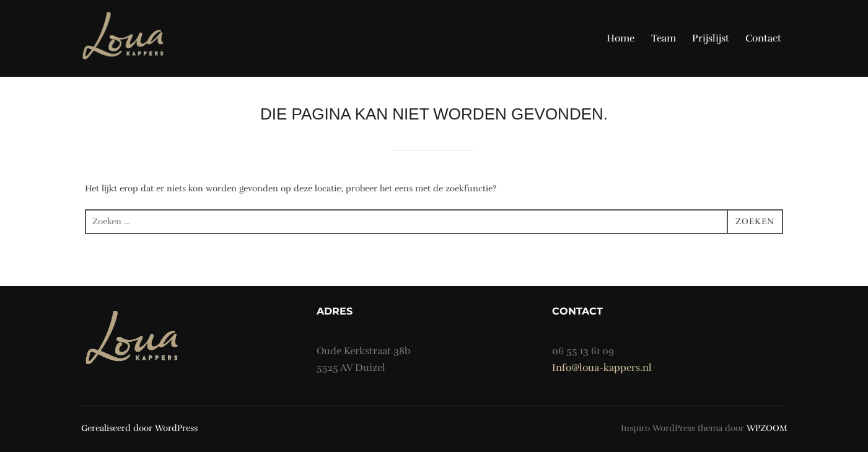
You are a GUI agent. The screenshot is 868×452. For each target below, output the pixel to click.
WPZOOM (767, 428)
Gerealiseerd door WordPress (139, 428)
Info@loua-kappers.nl (602, 368)
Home (620, 38)
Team (664, 38)
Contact (763, 38)
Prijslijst (711, 38)
